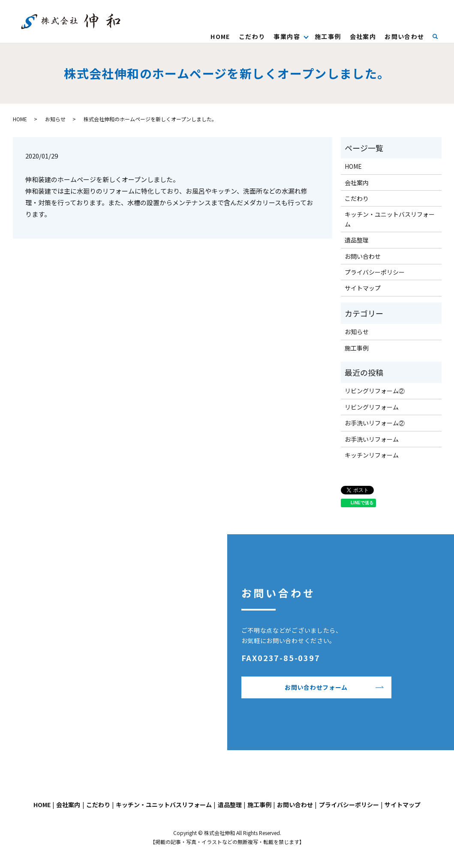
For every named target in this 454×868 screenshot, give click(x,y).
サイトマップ (363, 288)
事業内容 (287, 36)
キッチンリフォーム (372, 455)
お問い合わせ (404, 36)
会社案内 (363, 36)
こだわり (252, 36)
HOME (220, 36)
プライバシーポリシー (375, 272)
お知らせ (55, 119)
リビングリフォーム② (375, 391)
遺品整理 (357, 240)
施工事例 (328, 36)
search (439, 36)
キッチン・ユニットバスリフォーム (390, 219)
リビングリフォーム (372, 407)
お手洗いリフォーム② (375, 423)
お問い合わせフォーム (316, 687)
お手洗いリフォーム (372, 439)
